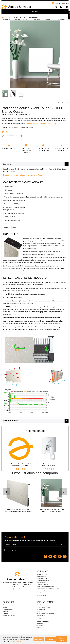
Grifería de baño (41, 576)
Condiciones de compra (43, 607)
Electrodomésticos (42, 595)
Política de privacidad (43, 621)
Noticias (38, 19)
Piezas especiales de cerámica (45, 587)
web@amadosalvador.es (18, 589)
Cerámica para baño (42, 585)
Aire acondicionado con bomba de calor (48, 589)
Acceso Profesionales (60, 3)
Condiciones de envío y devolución (46, 613)
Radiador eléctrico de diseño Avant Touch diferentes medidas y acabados (18, 510)
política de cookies (15, 641)
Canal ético (40, 626)
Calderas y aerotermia (43, 580)
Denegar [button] (50, 639)
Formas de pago (41, 615)
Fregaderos (40, 593)
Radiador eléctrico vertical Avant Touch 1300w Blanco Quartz (52, 510)
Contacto (48, 19)
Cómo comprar (41, 609)
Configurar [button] (39, 639)
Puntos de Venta (8, 609)
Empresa (7, 19)
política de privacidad (25, 550)
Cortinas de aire (41, 591)
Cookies (39, 628)
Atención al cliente (42, 605)
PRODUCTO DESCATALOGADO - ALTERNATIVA (41, 123)
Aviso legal (40, 623)
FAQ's (38, 611)
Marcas (17, 19)
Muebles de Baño (42, 574)
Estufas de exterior (42, 582)
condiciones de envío (28, 127)
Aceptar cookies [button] (62, 639)
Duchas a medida (42, 578)
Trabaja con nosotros (9, 615)
